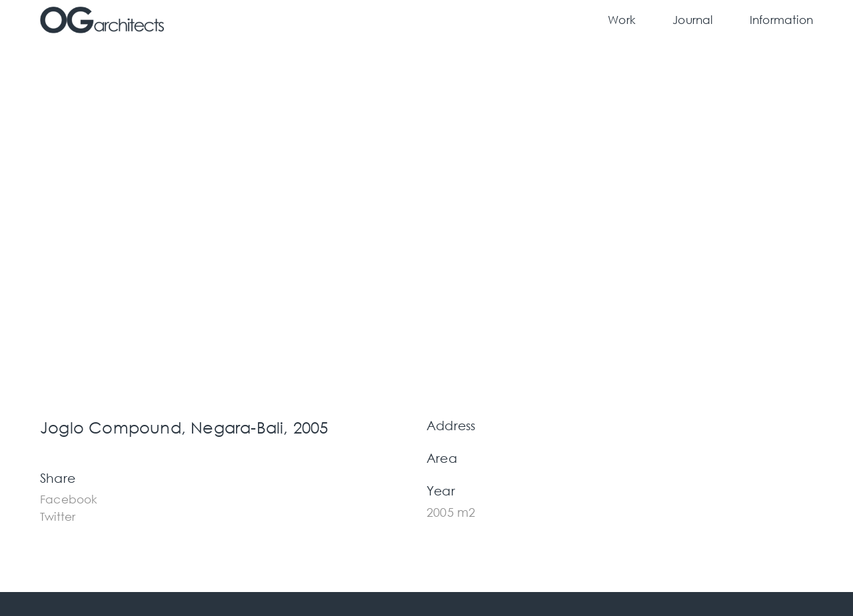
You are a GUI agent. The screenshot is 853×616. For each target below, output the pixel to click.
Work (622, 20)
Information (781, 20)
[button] (69, 498)
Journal (692, 20)
